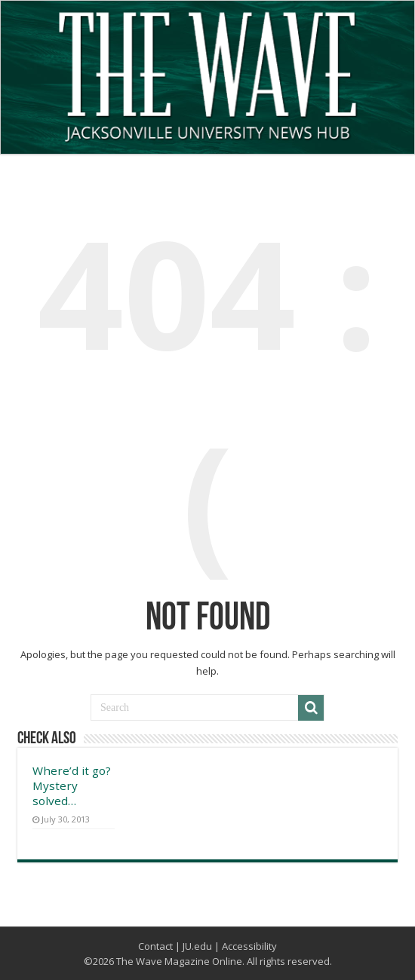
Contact (155, 946)
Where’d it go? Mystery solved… (72, 786)
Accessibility (249, 946)
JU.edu (197, 946)
